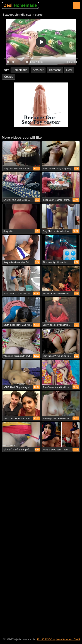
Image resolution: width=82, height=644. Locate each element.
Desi (20, 5)
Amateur (38, 70)
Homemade (20, 70)
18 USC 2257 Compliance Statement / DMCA (59, 639)
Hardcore (55, 70)
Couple (9, 77)
